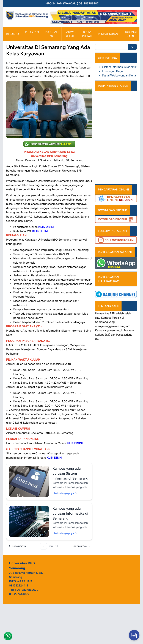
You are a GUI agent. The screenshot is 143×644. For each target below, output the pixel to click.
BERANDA (13, 34)
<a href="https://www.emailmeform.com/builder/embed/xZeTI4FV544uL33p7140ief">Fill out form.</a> (116, 136)
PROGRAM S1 (32, 34)
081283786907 (27, 590)
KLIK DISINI (75, 443)
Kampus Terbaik (111, 318)
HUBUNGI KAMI (130, 34)
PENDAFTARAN (108, 34)
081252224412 (19, 585)
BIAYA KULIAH (87, 34)
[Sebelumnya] (17, 546)
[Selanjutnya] (82, 546)
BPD (112, 313)
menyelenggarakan (107, 326)
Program (125, 326)
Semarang (101, 322)
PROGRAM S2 (52, 34)
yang (112, 322)
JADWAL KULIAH (70, 34)
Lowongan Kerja (112, 71)
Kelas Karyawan (105, 330)
